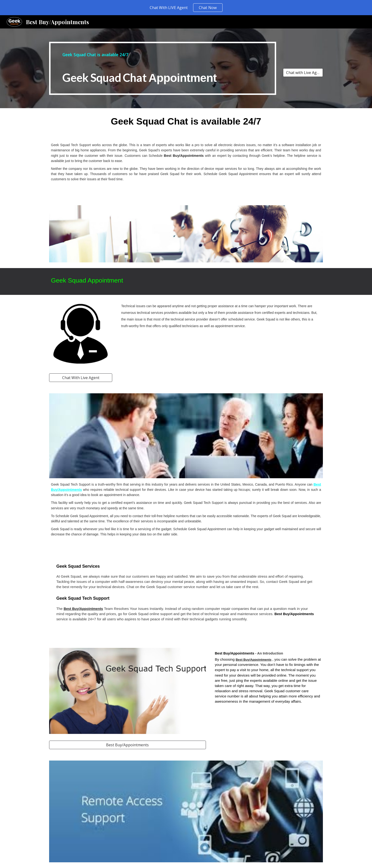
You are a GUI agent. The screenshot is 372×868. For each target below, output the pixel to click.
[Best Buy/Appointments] (128, 745)
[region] (186, 8)
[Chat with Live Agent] (303, 73)
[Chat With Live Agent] (81, 378)
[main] (163, 68)
